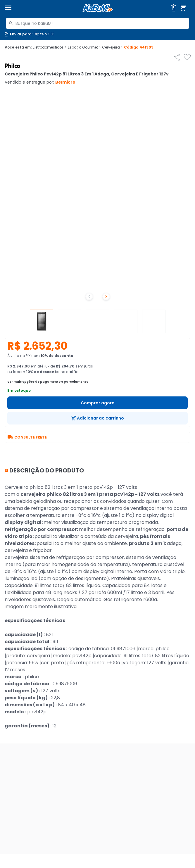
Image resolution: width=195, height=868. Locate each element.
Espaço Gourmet (84, 47)
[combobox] (97, 23)
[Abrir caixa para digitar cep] (29, 34)
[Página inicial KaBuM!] (98, 8)
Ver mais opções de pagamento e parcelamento (48, 382)
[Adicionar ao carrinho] (97, 418)
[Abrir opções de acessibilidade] (173, 8)
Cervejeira (112, 47)
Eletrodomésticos (50, 47)
